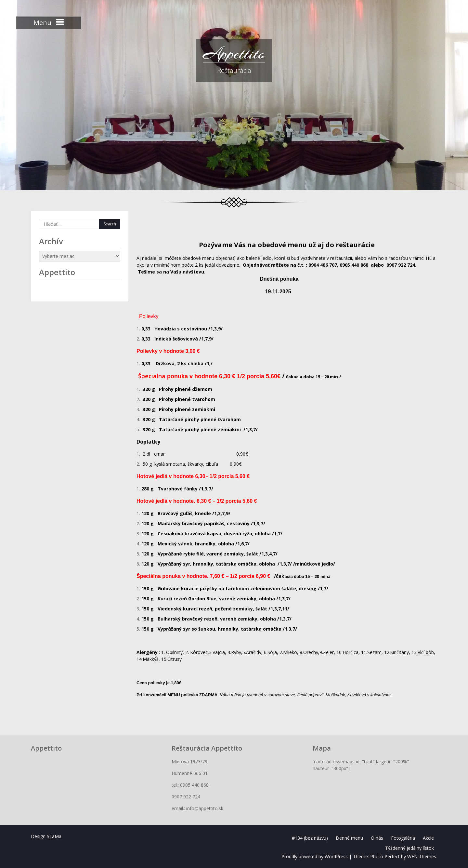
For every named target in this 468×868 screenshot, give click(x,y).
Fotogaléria (403, 838)
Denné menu (349, 838)
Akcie (428, 838)
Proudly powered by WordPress (315, 856)
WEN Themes (422, 856)
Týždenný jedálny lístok (409, 848)
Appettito (234, 54)
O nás (377, 838)
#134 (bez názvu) (310, 838)
